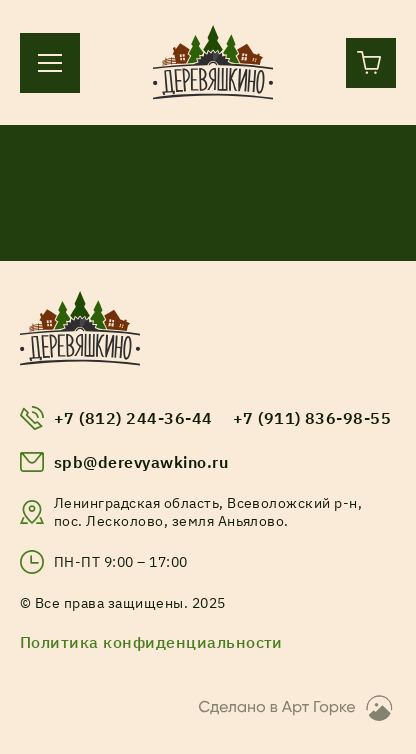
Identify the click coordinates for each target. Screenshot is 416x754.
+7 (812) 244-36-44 (133, 418)
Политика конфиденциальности (151, 642)
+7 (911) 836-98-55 (312, 418)
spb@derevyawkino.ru (141, 462)
